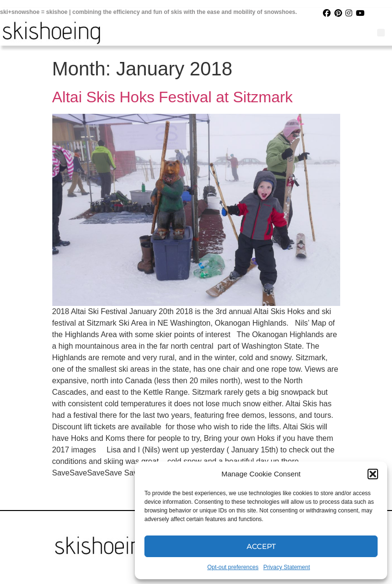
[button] (373, 474)
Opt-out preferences (233, 567)
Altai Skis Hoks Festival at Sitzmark (172, 97)
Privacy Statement (287, 567)
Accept (261, 546)
